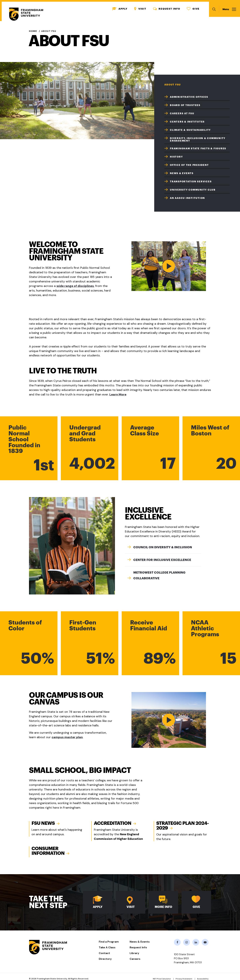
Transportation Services (191, 181)
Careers (135, 959)
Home (33, 31)
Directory (105, 959)
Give (193, 9)
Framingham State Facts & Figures (198, 148)
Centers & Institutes (187, 122)
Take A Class (107, 947)
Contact (104, 953)
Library (134, 953)
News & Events (182, 173)
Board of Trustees (185, 105)
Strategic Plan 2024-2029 (183, 826)
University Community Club (193, 190)
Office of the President (189, 165)
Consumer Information (48, 851)
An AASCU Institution (187, 198)
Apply (120, 9)
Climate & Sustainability (190, 130)
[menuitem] (197, 96)
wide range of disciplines (75, 286)
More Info (163, 907)
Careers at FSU (182, 113)
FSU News (43, 823)
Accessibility (203, 979)
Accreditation (113, 823)
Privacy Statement (184, 979)
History (176, 157)
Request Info (167, 9)
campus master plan (67, 737)
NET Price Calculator (162, 979)
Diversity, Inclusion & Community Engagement (198, 139)
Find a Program (109, 942)
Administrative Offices (189, 97)
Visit (140, 9)
